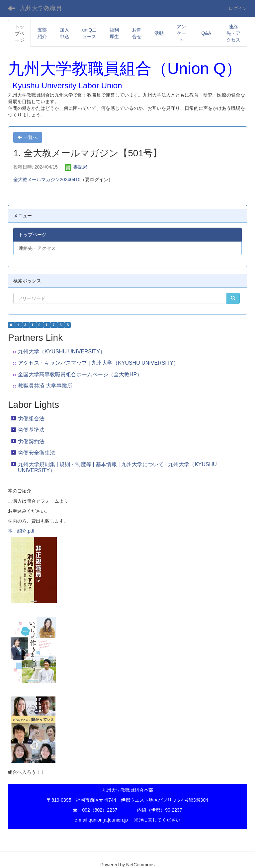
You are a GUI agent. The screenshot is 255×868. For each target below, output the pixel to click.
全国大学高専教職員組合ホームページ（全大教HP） (80, 374)
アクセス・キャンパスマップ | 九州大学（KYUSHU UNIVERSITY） (98, 363)
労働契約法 (31, 441)
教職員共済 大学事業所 (45, 386)
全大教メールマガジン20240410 (47, 180)
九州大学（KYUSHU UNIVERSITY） (62, 352)
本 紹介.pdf (21, 531)
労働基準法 (31, 430)
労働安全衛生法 (37, 453)
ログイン (238, 8)
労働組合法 (31, 419)
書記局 (76, 167)
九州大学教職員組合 (47, 8)
